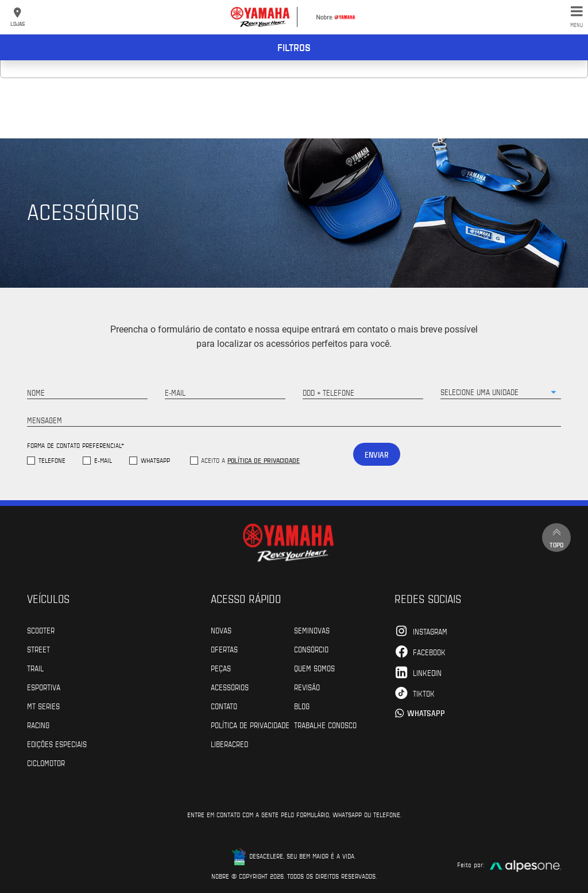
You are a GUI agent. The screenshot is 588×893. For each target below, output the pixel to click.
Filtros (294, 47)
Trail (35, 668)
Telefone (52, 460)
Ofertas (224, 649)
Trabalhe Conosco (325, 725)
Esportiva (44, 687)
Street (38, 649)
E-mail (103, 460)
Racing (38, 725)
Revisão (307, 687)
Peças (221, 668)
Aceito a (250, 460)
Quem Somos (314, 668)
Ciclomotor (46, 763)
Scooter (41, 630)
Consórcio (311, 649)
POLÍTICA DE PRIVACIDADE (250, 725)
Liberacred (229, 744)
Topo (556, 537)
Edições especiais (57, 744)
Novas (221, 630)
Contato (224, 706)
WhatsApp (155, 460)
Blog (302, 706)
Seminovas (312, 630)
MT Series (43, 706)
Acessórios (230, 687)
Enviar (377, 455)
